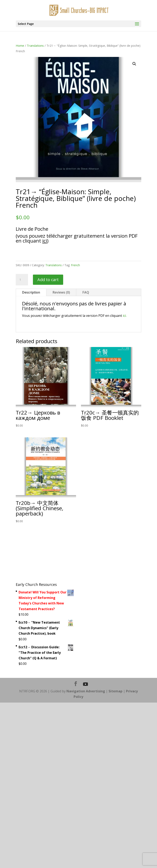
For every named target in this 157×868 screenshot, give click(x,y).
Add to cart (48, 280)
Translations (35, 45)
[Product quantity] (22, 280)
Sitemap (116, 691)
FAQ (86, 292)
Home (20, 45)
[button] (134, 64)
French (75, 265)
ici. (125, 316)
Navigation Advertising (86, 691)
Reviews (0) (61, 292)
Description (31, 292)
